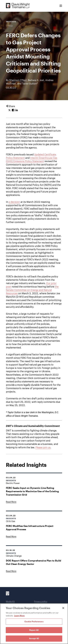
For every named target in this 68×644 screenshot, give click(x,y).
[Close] (63, 608)
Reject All (34, 630)
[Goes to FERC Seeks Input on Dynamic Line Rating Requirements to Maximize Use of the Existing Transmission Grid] (11, 502)
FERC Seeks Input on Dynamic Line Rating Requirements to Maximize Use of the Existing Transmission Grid (32, 491)
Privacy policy (41, 602)
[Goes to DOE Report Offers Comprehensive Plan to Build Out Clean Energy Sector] (11, 571)
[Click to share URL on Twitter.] (9, 110)
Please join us (43, 448)
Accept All (34, 638)
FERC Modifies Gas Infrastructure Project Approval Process (30, 528)
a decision (14, 202)
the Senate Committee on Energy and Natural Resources (32, 290)
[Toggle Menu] (61, 6)
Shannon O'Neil (18, 80)
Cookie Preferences (34, 622)
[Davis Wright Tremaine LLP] (18, 6)
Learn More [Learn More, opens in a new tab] (19, 616)
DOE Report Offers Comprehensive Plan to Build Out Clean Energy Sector (33, 562)
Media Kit (10, 602)
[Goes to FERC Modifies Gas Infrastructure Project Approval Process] (11, 537)
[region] (34, 624)
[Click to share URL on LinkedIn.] (17, 110)
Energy (9, 26)
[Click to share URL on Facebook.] (13, 110)
